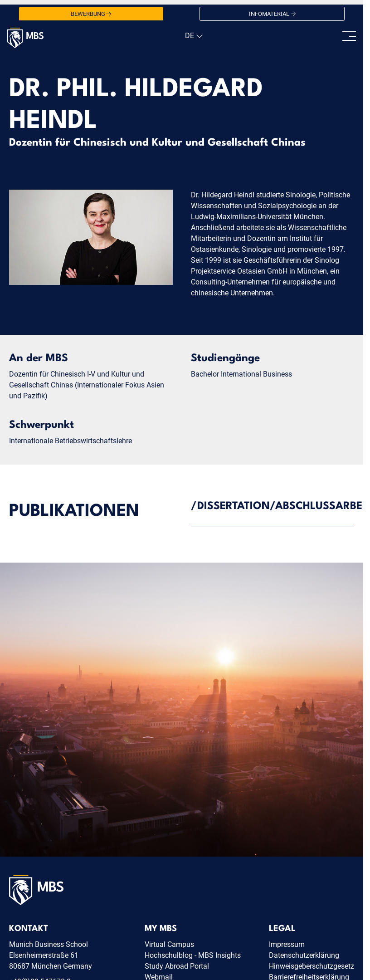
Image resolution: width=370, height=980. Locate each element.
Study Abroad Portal (177, 966)
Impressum (287, 944)
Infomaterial (272, 14)
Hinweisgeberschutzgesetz (312, 966)
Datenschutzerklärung (304, 955)
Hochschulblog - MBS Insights (193, 955)
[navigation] (193, 36)
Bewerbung (91, 14)
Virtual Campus (169, 944)
